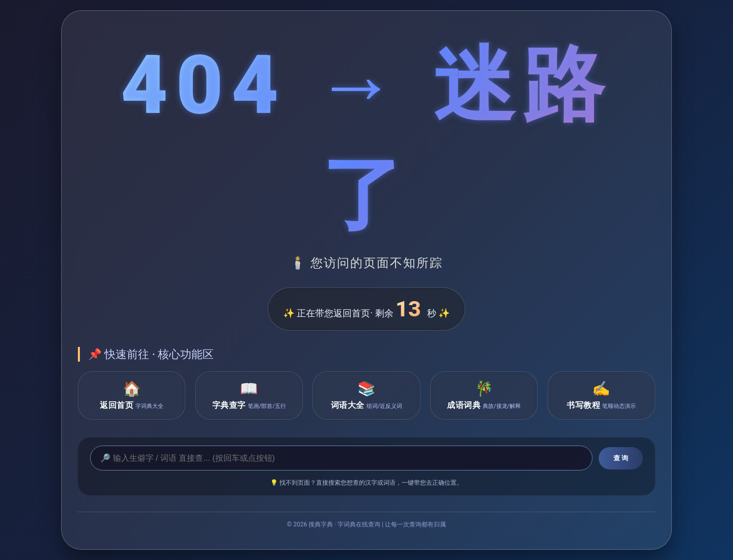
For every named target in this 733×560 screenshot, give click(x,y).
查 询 (621, 458)
